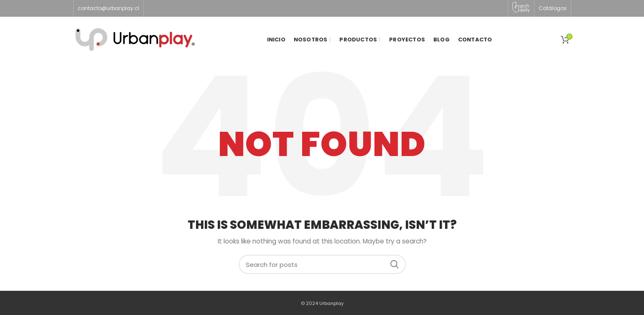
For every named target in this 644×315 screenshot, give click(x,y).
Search (395, 264)
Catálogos (553, 8)
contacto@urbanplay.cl (108, 8)
